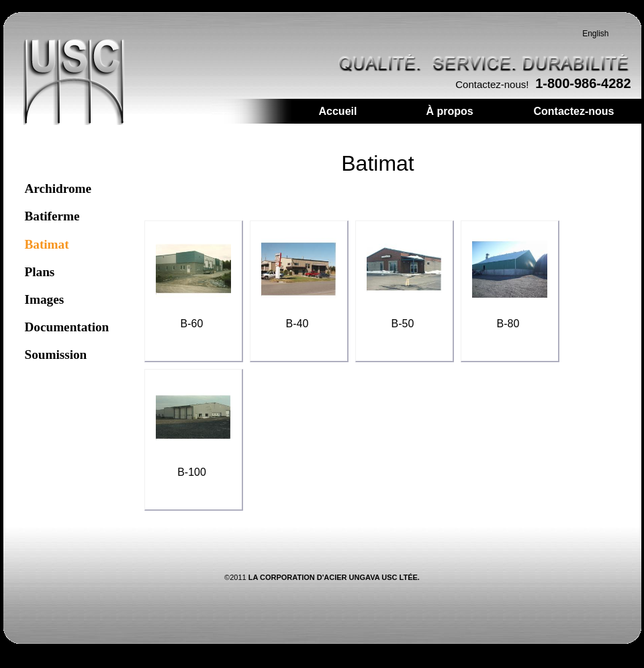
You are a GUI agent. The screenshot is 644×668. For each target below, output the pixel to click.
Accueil (338, 111)
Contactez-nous (574, 111)
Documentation (67, 327)
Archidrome (58, 189)
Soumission (56, 354)
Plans (40, 272)
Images (45, 299)
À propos (450, 111)
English (595, 34)
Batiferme (52, 216)
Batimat (47, 244)
